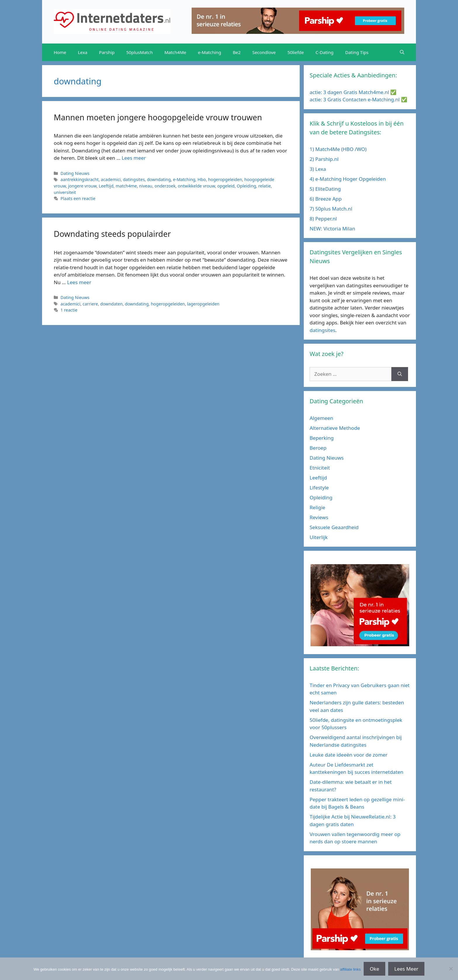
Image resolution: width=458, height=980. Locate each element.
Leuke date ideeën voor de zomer (349, 755)
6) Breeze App (326, 199)
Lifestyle (319, 488)
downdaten (111, 304)
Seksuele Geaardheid (334, 527)
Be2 (237, 52)
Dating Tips (357, 52)
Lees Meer (406, 969)
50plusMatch (139, 52)
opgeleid (226, 186)
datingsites (134, 179)
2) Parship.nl (324, 159)
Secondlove (264, 52)
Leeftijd (106, 186)
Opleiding (247, 186)
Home (60, 52)
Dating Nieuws (75, 173)
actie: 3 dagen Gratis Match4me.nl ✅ (353, 92)
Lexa (83, 52)
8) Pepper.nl (323, 219)
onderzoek (165, 186)
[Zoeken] (400, 374)
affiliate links (350, 969)
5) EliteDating (325, 189)
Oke (374, 969)
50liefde (296, 52)
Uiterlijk (319, 537)
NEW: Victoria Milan (332, 229)
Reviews (319, 517)
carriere (90, 304)
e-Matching (210, 52)
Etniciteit (320, 468)
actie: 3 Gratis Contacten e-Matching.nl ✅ (358, 99)
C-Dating (324, 52)
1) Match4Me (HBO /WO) (338, 149)
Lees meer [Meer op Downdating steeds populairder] (79, 282)
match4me (126, 186)
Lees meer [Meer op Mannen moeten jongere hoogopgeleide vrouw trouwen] (134, 158)
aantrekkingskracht (80, 179)
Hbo (202, 179)
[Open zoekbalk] (402, 52)
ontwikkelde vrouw (196, 186)
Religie (317, 507)
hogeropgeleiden (225, 179)
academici (111, 179)
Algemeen (321, 418)
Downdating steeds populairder (112, 234)
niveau (146, 186)
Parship (107, 52)
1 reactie (69, 310)
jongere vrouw (82, 186)
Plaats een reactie (78, 198)
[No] (451, 969)
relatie (264, 186)
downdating (159, 179)
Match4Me (175, 52)
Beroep (318, 448)
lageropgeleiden (203, 304)
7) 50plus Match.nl (331, 209)
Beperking (322, 438)
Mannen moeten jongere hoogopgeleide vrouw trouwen (158, 117)
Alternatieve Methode (335, 428)
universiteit (65, 192)
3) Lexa (318, 169)
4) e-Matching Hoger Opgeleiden (348, 179)
